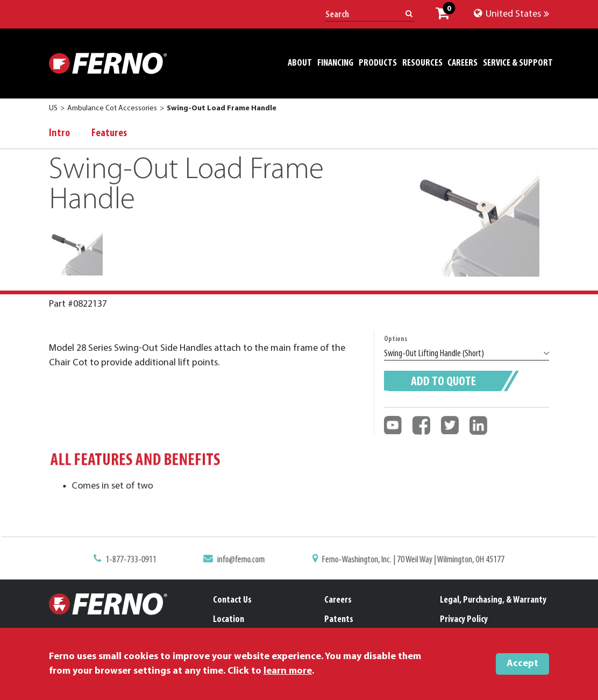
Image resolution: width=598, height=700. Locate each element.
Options (396, 339)
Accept (522, 664)
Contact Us (232, 600)
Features (109, 133)
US (53, 108)
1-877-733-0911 (137, 561)
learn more (288, 671)
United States (511, 14)
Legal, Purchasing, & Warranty (493, 600)
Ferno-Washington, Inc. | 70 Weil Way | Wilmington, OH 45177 (409, 561)
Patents (339, 620)
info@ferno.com (243, 561)
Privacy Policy (464, 620)
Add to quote (443, 382)
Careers (338, 600)
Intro (59, 133)
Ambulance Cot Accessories (112, 108)
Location (229, 620)
